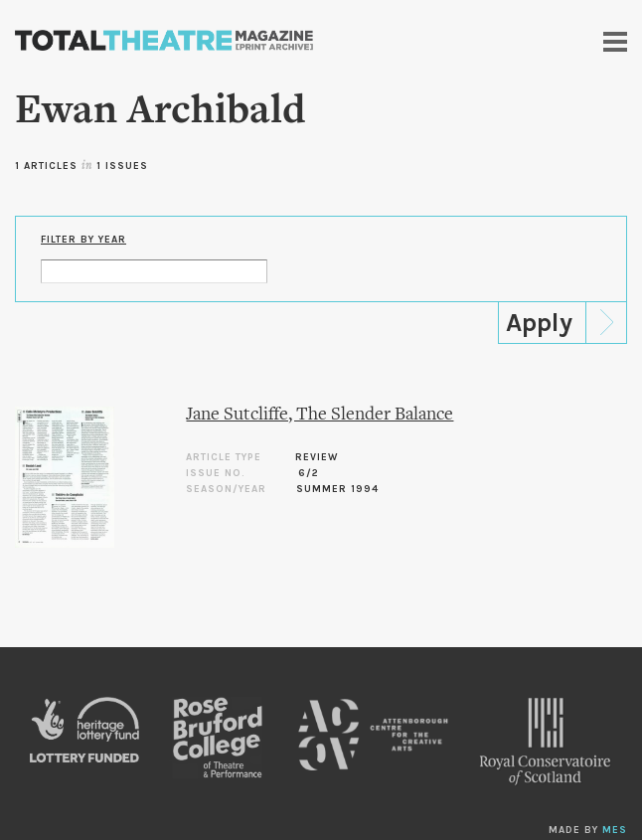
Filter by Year (83, 240)
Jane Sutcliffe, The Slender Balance (320, 415)
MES (615, 830)
